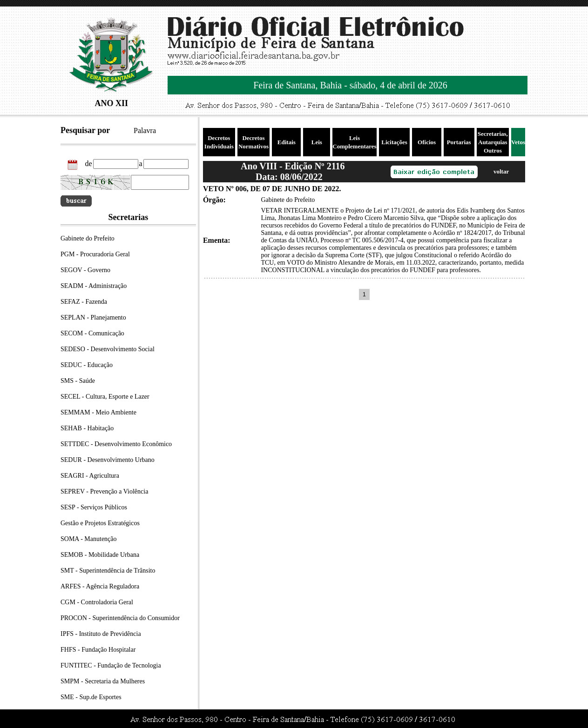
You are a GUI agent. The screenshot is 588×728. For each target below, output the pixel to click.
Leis (317, 142)
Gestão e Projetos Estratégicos (100, 523)
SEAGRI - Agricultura (90, 476)
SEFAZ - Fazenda (84, 302)
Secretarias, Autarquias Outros (493, 142)
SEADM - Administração (94, 286)
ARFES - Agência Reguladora (100, 586)
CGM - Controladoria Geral (97, 602)
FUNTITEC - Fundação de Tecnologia (111, 665)
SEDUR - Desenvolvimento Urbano (108, 460)
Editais (287, 142)
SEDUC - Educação (87, 365)
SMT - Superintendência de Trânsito (108, 571)
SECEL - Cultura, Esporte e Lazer (105, 397)
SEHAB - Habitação (87, 428)
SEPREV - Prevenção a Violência (104, 491)
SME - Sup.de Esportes (91, 697)
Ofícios (427, 142)
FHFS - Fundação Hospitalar (98, 650)
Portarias (459, 142)
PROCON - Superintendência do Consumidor (120, 618)
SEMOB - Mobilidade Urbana (100, 555)
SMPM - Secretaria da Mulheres (103, 681)
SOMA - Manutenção (89, 539)
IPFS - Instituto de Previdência (101, 634)
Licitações (394, 142)
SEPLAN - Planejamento (93, 317)
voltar (501, 171)
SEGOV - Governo (85, 270)
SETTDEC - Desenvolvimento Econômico (116, 444)
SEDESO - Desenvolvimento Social (108, 349)
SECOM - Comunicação (92, 333)
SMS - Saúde (78, 381)
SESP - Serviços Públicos (94, 507)
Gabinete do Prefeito (88, 238)
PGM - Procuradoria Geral (95, 254)
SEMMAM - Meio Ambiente (98, 412)
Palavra (145, 130)
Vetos (518, 142)
